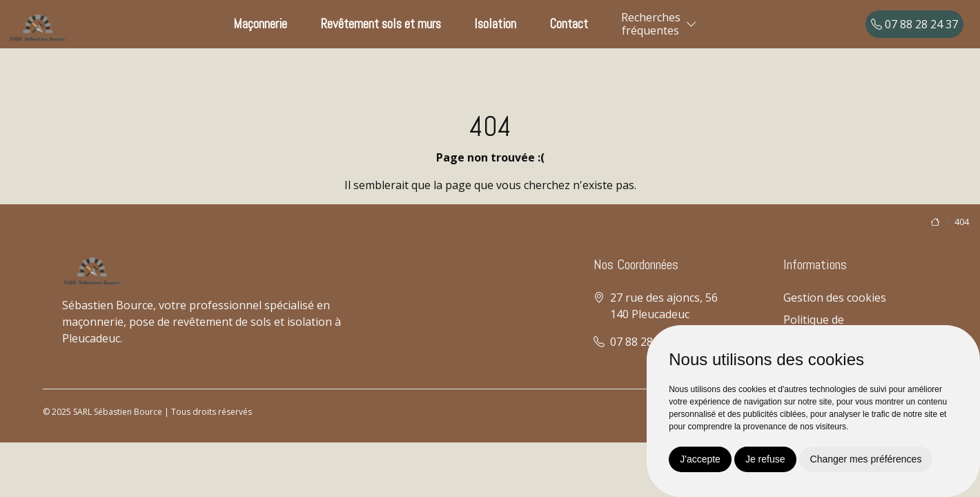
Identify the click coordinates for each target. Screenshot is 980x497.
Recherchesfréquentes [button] (651, 24)
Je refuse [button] (765, 459)
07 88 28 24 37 (914, 24)
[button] (692, 25)
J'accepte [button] (700, 459)
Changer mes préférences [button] (866, 459)
